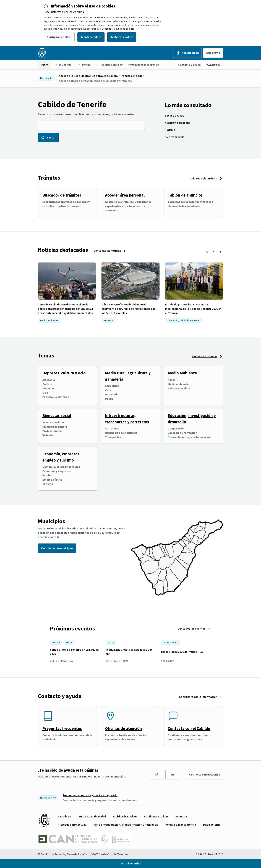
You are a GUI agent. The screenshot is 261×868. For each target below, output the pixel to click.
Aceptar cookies (91, 37)
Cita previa (213, 53)
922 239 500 (213, 65)
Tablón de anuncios (185, 195)
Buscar (48, 138)
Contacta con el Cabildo (189, 729)
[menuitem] (44, 65)
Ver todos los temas (205, 356)
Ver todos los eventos (192, 629)
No (173, 775)
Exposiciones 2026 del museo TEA (182, 652)
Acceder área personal (125, 195)
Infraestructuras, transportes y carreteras (127, 419)
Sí (156, 775)
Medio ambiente (182, 373)
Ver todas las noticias (107, 251)
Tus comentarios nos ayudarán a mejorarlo (90, 795)
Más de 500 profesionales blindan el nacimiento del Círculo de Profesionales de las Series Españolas (129, 309)
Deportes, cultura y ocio (64, 373)
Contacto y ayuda (189, 65)
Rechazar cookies (122, 37)
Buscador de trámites (62, 195)
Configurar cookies (59, 37)
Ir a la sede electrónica (203, 179)
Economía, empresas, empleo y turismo (61, 457)
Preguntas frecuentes (62, 729)
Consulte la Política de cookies (118, 29)
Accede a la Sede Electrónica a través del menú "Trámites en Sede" (101, 76)
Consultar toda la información (198, 697)
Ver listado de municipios (57, 548)
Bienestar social (57, 416)
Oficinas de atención (123, 729)
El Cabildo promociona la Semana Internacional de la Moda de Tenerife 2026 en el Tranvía (193, 309)
